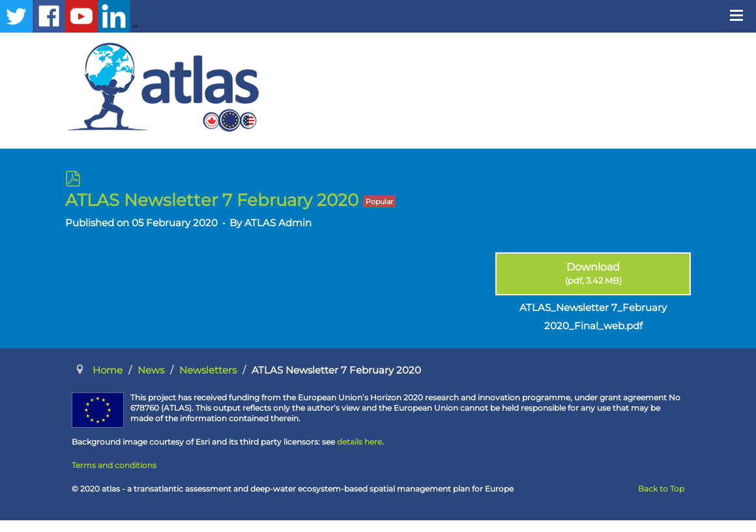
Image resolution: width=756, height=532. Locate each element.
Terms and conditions (114, 465)
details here (359, 442)
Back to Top (661, 489)
